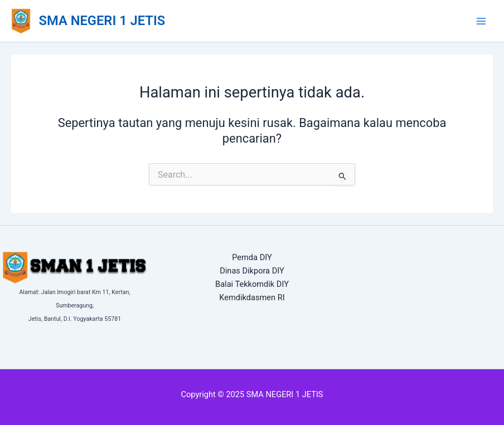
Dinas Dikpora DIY (252, 271)
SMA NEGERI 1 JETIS (102, 21)
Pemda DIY (252, 257)
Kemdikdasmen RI (252, 297)
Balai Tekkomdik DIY (252, 284)
